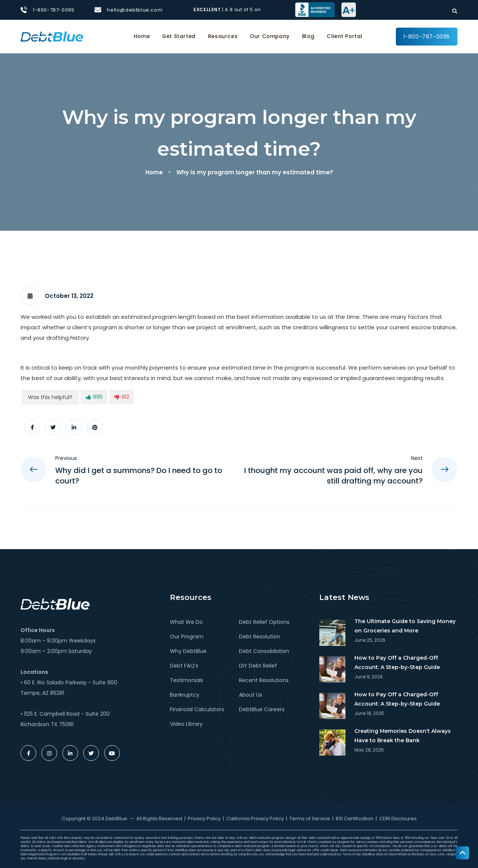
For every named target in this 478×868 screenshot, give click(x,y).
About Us (251, 695)
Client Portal (345, 36)
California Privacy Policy (255, 819)
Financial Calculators (197, 709)
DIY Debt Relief (258, 666)
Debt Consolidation (264, 651)
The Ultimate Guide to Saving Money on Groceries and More (405, 626)
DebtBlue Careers (262, 709)
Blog (308, 36)
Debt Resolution (260, 637)
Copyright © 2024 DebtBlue (94, 819)
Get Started (179, 36)
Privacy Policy (204, 819)
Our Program (187, 637)
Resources (223, 36)
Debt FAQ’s (184, 666)
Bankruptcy (185, 695)
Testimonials (187, 680)
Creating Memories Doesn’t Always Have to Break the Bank (403, 736)
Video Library (186, 724)
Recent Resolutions (264, 680)
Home (142, 36)
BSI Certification (355, 819)
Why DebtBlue (188, 651)
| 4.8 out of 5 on (228, 10)
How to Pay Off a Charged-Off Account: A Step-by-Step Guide (397, 662)
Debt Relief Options (264, 622)
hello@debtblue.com (135, 10)
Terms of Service (310, 819)
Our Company (270, 36)
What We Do (186, 622)
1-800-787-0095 (54, 10)
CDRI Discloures (398, 819)
